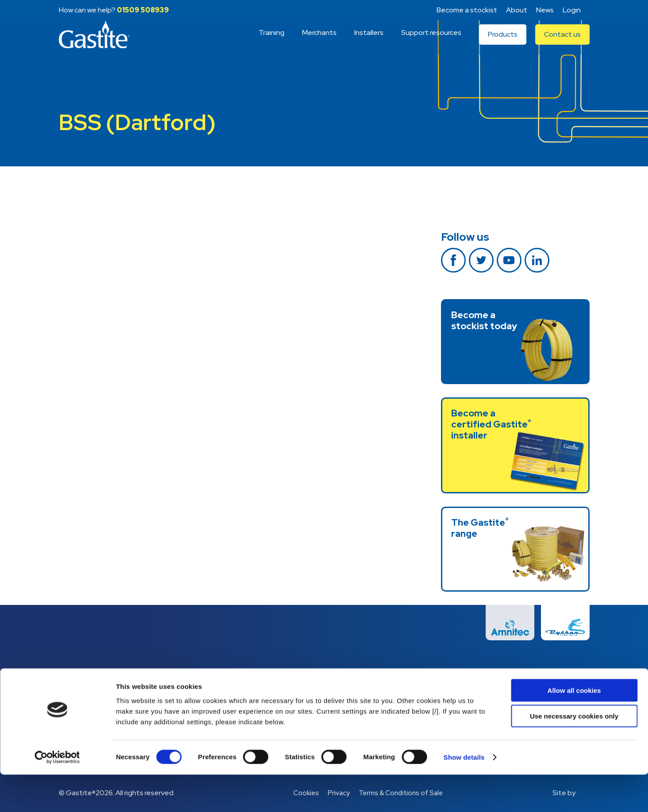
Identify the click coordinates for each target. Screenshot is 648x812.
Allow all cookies (574, 727)
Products (503, 42)
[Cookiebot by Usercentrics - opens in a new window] (57, 795)
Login (572, 10)
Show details (464, 795)
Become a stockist (467, 10)
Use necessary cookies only (574, 753)
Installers (369, 41)
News (545, 10)
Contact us (562, 42)
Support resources (431, 41)
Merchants (319, 41)
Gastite (99, 42)
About (517, 10)
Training (272, 41)
